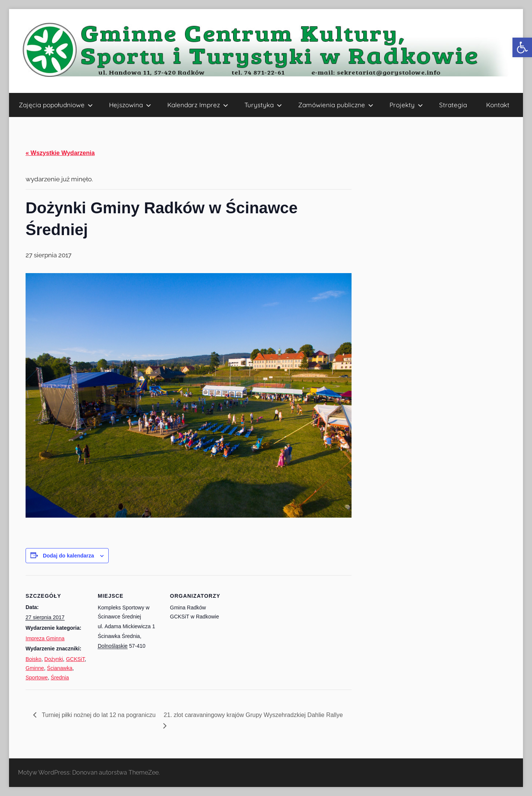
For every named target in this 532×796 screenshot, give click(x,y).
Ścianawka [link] (60, 668)
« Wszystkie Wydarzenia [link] (60, 153)
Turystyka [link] (263, 105)
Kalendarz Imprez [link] (198, 105)
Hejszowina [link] (130, 105)
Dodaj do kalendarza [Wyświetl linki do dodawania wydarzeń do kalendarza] (68, 556)
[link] (522, 47)
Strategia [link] (453, 105)
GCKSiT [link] (75, 659)
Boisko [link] (33, 659)
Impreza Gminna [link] (45, 638)
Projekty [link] (406, 105)
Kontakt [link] (498, 105)
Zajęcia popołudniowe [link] (56, 105)
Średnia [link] (60, 678)
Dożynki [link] (54, 659)
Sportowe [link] (37, 678)
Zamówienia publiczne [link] (336, 105)
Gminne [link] (35, 668)
